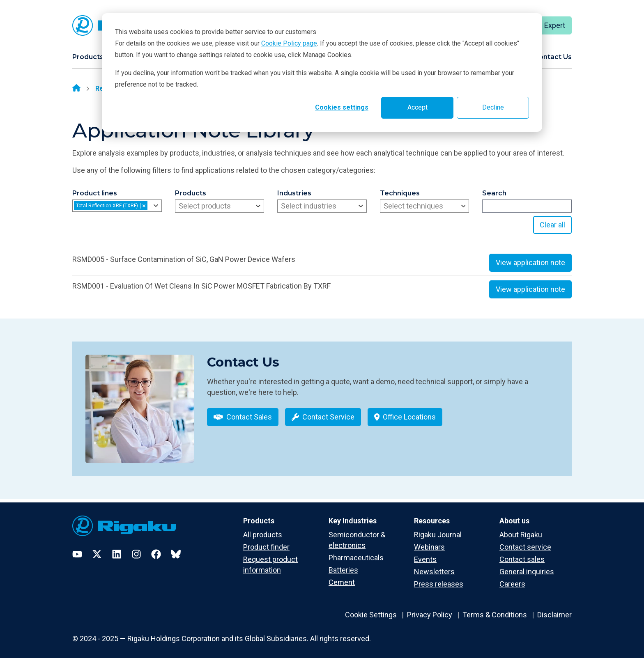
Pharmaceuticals (356, 552)
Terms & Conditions (495, 609)
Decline (493, 107)
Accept (417, 107)
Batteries (343, 565)
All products (263, 529)
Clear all (552, 225)
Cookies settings (342, 107)
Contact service (525, 541)
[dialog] (322, 72)
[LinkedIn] (117, 548)
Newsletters (434, 566)
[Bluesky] (176, 548)
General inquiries (527, 566)
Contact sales (522, 554)
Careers (512, 579)
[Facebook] (156, 548)
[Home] (76, 89)
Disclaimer (554, 609)
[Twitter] (97, 548)
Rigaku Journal (438, 529)
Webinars (429, 541)
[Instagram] (136, 548)
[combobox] (117, 206)
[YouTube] (77, 548)
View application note (530, 263)
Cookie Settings (371, 609)
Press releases (439, 579)
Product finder (266, 541)
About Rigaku (521, 529)
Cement (342, 577)
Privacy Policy (430, 609)
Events (425, 554)
